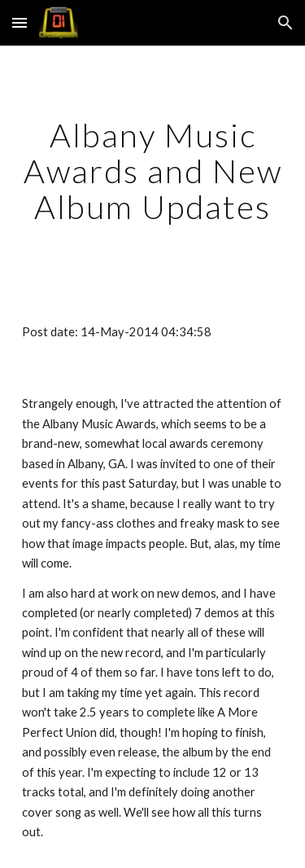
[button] (20, 22)
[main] (153, 171)
